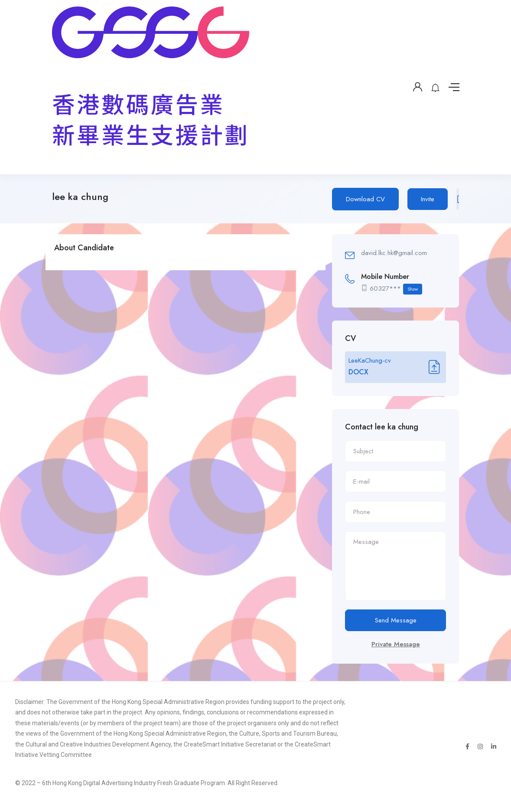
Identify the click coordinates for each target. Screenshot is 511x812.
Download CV (365, 199)
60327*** (396, 289)
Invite (428, 199)
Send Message (396, 620)
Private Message (396, 644)
